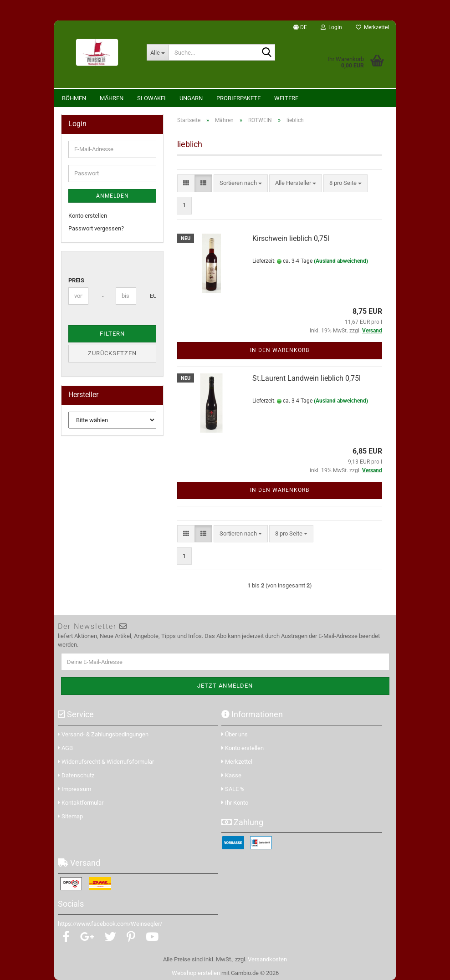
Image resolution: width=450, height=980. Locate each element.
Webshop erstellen (196, 973)
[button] (300, 27)
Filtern (112, 334)
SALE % (233, 789)
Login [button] (331, 27)
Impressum (74, 789)
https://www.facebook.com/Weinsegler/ (110, 924)
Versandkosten (267, 959)
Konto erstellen (88, 216)
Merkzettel (372, 27)
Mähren (112, 98)
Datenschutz (76, 775)
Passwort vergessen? (96, 228)
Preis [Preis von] (76, 280)
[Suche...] (158, 52)
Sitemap (70, 816)
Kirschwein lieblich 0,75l (291, 238)
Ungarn (191, 98)
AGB (65, 748)
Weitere (286, 98)
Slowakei (151, 98)
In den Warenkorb (280, 350)
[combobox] (241, 183)
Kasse (231, 775)
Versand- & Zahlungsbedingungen (103, 734)
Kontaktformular (81, 803)
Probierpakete (238, 98)
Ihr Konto (235, 803)
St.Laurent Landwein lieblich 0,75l (307, 378)
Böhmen (74, 98)
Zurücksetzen (112, 353)
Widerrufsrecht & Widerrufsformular (106, 762)
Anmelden (112, 196)
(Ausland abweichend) (341, 261)
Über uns (235, 734)
